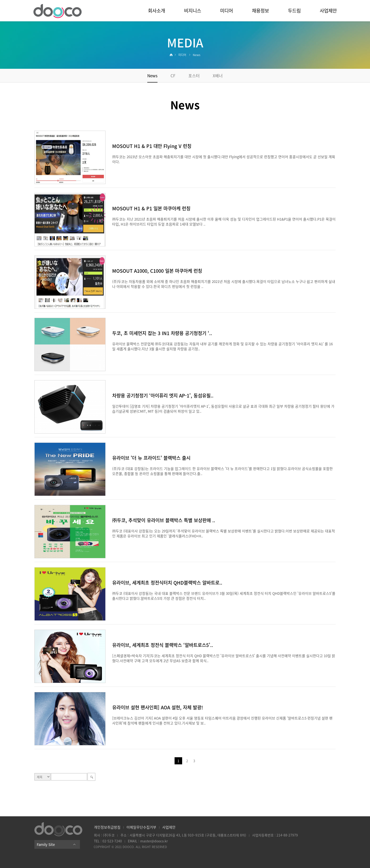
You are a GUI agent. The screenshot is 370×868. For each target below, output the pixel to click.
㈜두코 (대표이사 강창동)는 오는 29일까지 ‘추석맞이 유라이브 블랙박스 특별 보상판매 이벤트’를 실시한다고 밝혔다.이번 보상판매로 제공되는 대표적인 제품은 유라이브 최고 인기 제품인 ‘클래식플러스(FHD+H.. (224, 533)
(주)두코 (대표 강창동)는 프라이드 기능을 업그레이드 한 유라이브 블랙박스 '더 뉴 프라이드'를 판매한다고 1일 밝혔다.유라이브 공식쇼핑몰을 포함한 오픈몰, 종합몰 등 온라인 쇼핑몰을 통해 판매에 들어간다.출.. (222, 471)
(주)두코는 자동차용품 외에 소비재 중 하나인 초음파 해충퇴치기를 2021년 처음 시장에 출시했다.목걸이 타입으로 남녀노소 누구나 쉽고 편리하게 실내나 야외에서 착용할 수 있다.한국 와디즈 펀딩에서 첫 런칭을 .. (224, 284)
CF (173, 76)
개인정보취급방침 (107, 827)
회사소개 (157, 11)
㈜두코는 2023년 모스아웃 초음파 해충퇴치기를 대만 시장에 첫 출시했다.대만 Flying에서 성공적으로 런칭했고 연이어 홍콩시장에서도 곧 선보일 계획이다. (224, 159)
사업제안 (328, 11)
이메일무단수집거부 (141, 827)
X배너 (218, 76)
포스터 (194, 76)
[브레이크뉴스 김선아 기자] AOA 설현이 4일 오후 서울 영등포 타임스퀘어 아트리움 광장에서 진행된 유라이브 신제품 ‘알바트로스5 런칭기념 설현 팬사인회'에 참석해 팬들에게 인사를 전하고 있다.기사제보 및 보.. (222, 721)
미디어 (227, 11)
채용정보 (260, 11)
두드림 (294, 11)
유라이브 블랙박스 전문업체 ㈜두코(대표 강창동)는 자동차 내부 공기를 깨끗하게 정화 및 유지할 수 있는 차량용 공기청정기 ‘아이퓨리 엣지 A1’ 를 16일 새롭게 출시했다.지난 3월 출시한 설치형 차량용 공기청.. (222, 346)
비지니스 (193, 11)
